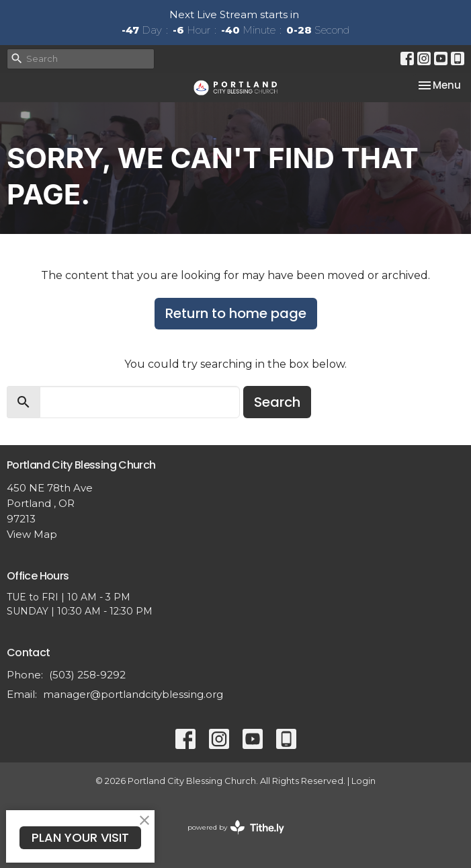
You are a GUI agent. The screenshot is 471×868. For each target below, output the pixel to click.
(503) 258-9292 (87, 675)
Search (277, 402)
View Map (32, 534)
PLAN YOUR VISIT (80, 837)
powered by (236, 827)
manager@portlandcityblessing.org (133, 694)
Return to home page (236, 313)
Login (363, 781)
